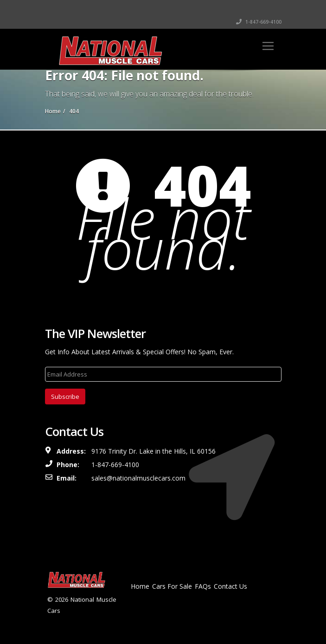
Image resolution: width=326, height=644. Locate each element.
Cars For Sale (172, 586)
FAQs (203, 586)
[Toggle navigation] (268, 46)
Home (140, 586)
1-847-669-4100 (259, 22)
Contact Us (230, 586)
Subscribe (65, 397)
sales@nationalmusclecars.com (138, 478)
